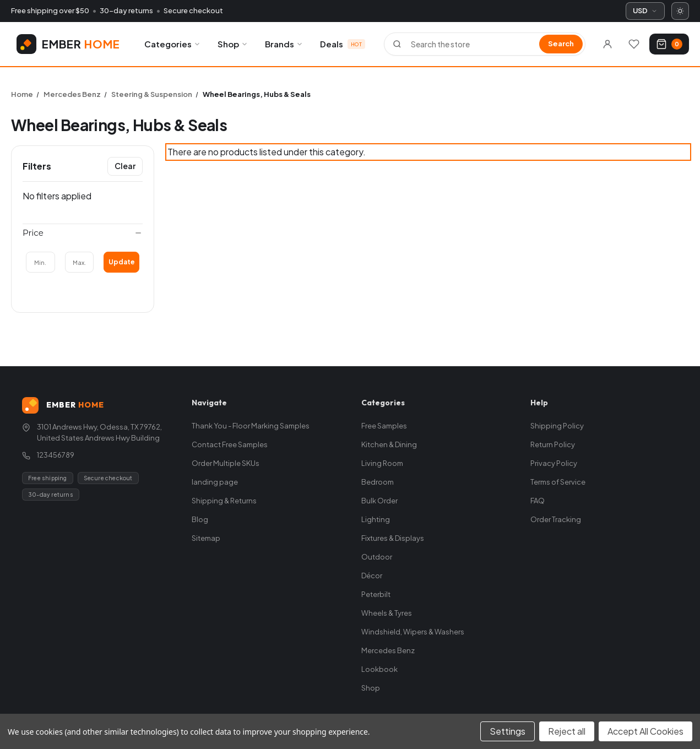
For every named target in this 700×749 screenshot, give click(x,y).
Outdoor (377, 557)
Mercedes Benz (388, 650)
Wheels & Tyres (387, 613)
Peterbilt (376, 594)
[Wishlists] (634, 44)
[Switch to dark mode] (680, 11)
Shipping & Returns (224, 501)
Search (561, 44)
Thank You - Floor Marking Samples (251, 426)
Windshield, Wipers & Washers (413, 632)
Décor (372, 576)
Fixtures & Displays (393, 538)
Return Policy (553, 444)
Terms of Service (558, 482)
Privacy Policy (554, 463)
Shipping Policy (557, 426)
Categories (173, 44)
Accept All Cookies (645, 731)
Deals (343, 44)
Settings (508, 731)
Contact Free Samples (230, 444)
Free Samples (384, 426)
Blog (200, 519)
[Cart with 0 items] (669, 44)
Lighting (376, 519)
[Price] (83, 233)
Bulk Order (379, 501)
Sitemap (206, 538)
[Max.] (80, 262)
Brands (284, 44)
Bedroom (378, 482)
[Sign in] (607, 44)
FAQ (538, 501)
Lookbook (379, 669)
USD (645, 10)
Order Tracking (556, 519)
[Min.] (40, 262)
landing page (215, 482)
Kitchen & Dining (389, 444)
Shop (233, 44)
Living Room (382, 463)
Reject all (567, 731)
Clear (125, 166)
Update (122, 262)
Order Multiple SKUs (226, 463)
